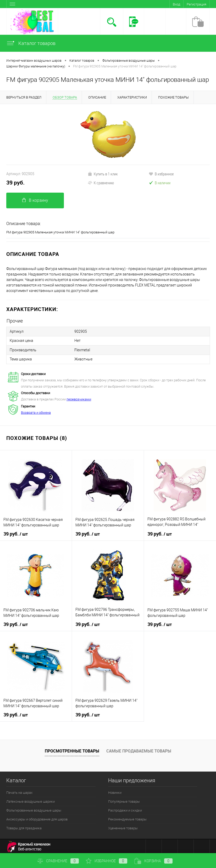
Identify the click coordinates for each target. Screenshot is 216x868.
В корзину (35, 200)
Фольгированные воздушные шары (34, 809)
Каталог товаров (31, 43)
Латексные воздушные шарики (31, 800)
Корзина (153, 861)
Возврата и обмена (36, 411)
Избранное (107, 861)
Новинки (115, 791)
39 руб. (15, 183)
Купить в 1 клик (103, 174)
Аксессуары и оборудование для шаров (37, 818)
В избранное (161, 174)
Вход (176, 4)
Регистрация (196, 4)
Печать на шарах (19, 791)
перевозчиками (79, 398)
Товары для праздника (24, 827)
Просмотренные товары (72, 749)
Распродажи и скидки (125, 809)
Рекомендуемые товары (127, 818)
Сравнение (58, 861)
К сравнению (101, 183)
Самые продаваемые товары (139, 749)
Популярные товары (124, 800)
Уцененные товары (123, 827)
